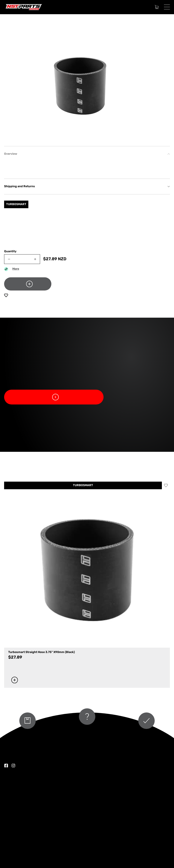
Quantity (10, 252)
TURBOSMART (83, 485)
